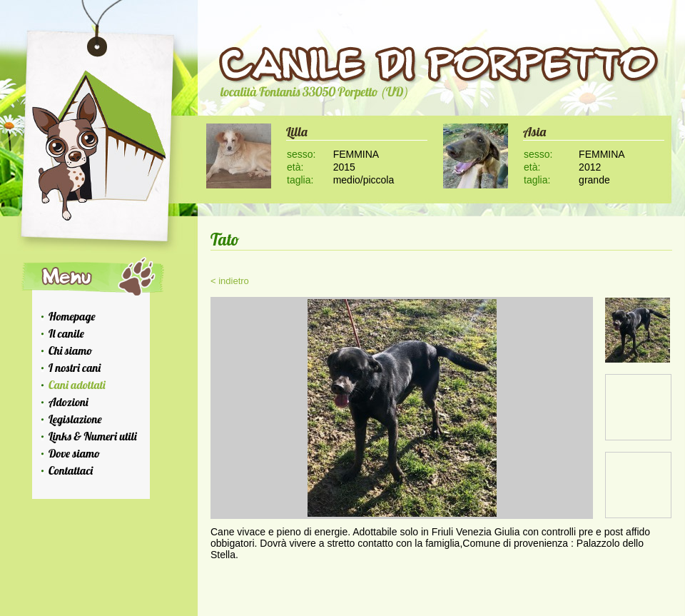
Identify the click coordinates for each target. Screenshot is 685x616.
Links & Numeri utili (93, 436)
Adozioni (68, 402)
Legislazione (75, 419)
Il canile (66, 333)
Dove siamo (74, 453)
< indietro (230, 281)
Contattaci (71, 470)
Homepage (72, 316)
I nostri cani (75, 368)
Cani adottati (77, 385)
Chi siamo (70, 350)
